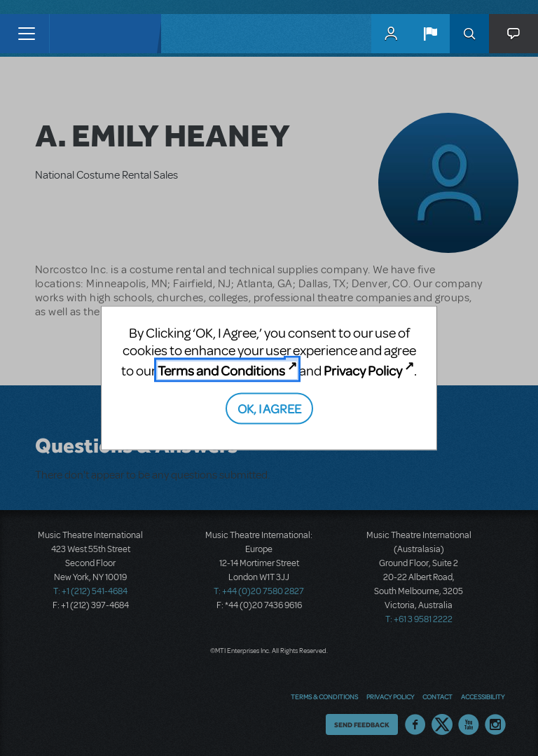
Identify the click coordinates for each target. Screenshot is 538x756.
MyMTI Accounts (391, 34)
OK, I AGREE (269, 407)
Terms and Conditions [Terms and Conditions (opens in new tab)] (221, 370)
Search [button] (469, 34)
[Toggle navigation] (26, 34)
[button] (430, 34)
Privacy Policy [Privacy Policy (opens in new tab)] (363, 370)
